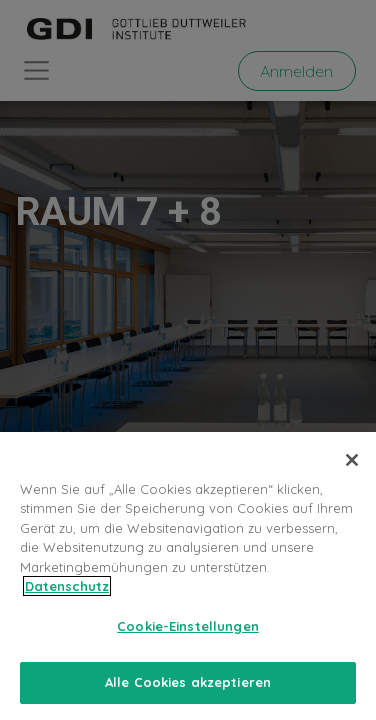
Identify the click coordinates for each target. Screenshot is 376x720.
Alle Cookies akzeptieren (188, 682)
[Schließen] (352, 460)
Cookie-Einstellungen (188, 626)
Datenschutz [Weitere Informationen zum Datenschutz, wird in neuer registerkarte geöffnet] (67, 586)
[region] (188, 576)
